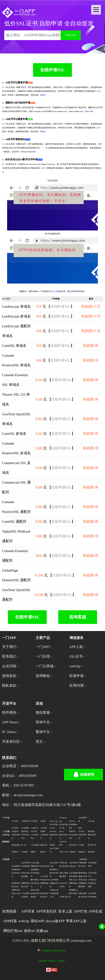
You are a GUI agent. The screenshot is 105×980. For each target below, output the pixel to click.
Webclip (72, 821)
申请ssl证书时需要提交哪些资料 (83, 883)
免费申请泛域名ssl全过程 (16, 893)
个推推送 (72, 852)
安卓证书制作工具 (64, 826)
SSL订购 (55, 291)
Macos (62, 831)
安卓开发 (25, 831)
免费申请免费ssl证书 (25, 885)
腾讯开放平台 (92, 836)
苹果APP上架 (76, 921)
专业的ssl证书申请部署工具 (54, 893)
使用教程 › (44, 676)
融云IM (43, 852)
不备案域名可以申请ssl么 (16, 873)
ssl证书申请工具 (92, 875)
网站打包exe (13, 931)
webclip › (76, 666)
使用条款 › (10, 676)
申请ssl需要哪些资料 (64, 875)
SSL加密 (15, 828)
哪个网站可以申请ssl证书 (35, 883)
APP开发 (28, 911)
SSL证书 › (77, 656)
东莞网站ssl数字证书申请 (73, 893)
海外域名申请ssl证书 (45, 895)
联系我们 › (10, 656)
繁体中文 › (44, 732)
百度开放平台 (83, 836)
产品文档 (61, 961)
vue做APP (34, 828)
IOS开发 (34, 831)
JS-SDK (81, 831)
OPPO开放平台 (25, 836)
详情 (44, 95)
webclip (24, 921)
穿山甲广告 (92, 845)
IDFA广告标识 (54, 850)
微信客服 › (44, 712)
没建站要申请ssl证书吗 (83, 895)
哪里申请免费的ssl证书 (83, 875)
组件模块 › (10, 712)
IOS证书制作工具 (54, 826)
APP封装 (10, 921)
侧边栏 (52, 845)
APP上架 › (77, 647)
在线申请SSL (52, 70)
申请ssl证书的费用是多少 (45, 883)
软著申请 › (77, 676)
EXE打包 (34, 821)
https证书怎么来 (54, 864)
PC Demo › (10, 732)
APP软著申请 (83, 819)
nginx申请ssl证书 (63, 885)
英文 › (40, 742)
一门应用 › (44, 656)
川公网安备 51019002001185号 (54, 951)
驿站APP (38, 921)
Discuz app (54, 821)
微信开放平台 (64, 836)
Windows (53, 831)
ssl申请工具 (64, 897)
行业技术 (15, 831)
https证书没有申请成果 (25, 864)
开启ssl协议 (45, 866)
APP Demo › (11, 722)
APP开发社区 (46, 911)
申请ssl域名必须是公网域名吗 (35, 893)
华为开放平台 (16, 836)
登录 (71, 291)
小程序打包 (25, 821)
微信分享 (44, 845)
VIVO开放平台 (35, 836)
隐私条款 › (10, 685)
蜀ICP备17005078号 (47, 961)
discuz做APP (55, 921)
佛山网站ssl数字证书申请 (54, 873)
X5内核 (81, 845)
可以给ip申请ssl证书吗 (64, 864)
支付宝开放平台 (73, 836)
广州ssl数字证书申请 (26, 895)
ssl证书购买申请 (92, 864)
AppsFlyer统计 (63, 843)
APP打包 (15, 821)
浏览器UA (15, 852)
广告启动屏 (35, 845)
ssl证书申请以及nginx (73, 864)
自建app (42, 931)
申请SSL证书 (71, 35)
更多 (80, 828)
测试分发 (91, 831)
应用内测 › (77, 685)
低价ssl (29, 931)
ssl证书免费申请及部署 (73, 875)
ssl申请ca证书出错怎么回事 (92, 883)
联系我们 (9, 758)
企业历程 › (10, 666)
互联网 (43, 831)
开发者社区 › (12, 742)
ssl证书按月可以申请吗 (92, 895)
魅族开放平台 (54, 836)
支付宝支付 (73, 845)
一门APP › (43, 647)
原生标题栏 (16, 845)
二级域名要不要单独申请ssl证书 (83, 863)
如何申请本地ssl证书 (16, 885)
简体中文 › (44, 722)
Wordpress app (63, 819)
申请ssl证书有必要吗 (26, 875)
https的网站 (16, 866)
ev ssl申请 (44, 876)
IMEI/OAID (64, 852)
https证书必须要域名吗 (35, 864)
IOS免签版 (25, 828)
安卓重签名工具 (73, 826)
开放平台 (72, 831)
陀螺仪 (33, 852)
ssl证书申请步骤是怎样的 (54, 883)
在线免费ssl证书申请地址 (35, 873)
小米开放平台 (45, 836)
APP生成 (95, 911)
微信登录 (91, 852)
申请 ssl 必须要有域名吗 (73, 883)
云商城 (43, 821)
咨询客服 (78, 617)
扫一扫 (24, 845)
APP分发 (44, 828)
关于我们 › (10, 647)
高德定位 (82, 852)
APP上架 (91, 821)
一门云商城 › (46, 666)
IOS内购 (24, 852)
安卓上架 (65, 911)
